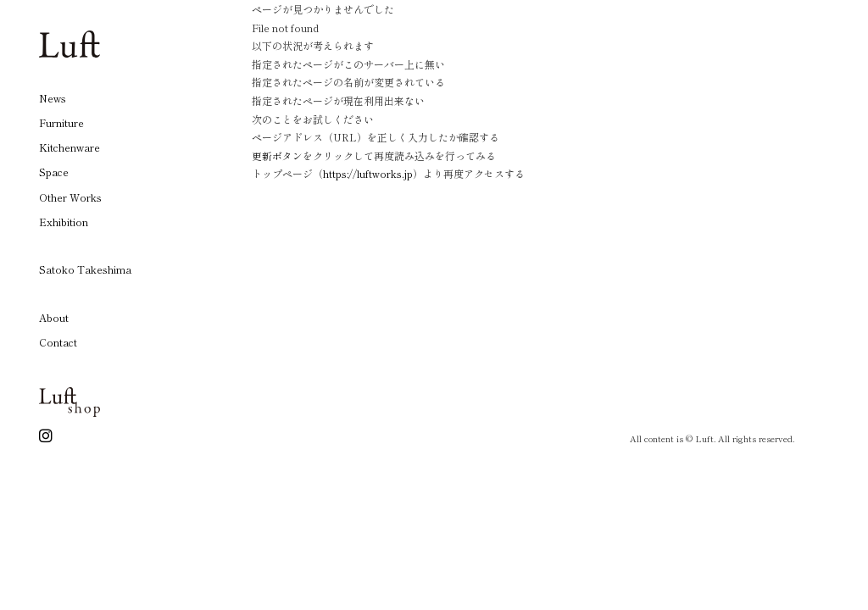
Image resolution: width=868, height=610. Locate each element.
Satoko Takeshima (85, 269)
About (54, 317)
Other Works (70, 197)
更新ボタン (277, 155)
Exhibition (64, 222)
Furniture (61, 122)
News (53, 98)
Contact (58, 342)
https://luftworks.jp (368, 173)
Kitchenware (70, 147)
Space (54, 172)
